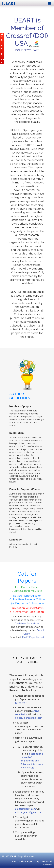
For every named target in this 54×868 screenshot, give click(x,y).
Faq (37, 861)
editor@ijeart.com (25, 809)
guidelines (21, 703)
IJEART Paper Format (33, 637)
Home (14, 861)
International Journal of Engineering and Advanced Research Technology (32, 761)
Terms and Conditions (47, 863)
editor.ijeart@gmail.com (29, 718)
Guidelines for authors (27, 623)
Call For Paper (26, 861)
